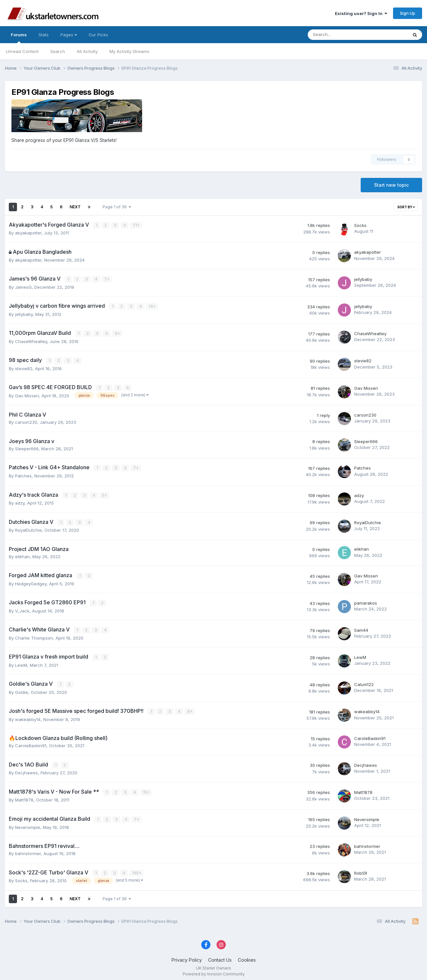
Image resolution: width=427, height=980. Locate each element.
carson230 (26, 421)
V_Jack (22, 609)
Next (75, 207)
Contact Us (220, 957)
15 (146, 789)
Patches (23, 474)
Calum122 (364, 682)
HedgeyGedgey (31, 582)
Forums (19, 38)
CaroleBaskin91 (31, 743)
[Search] (341, 35)
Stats (44, 35)
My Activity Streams (129, 51)
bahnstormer (28, 850)
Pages (69, 35)
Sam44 (361, 628)
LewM (21, 663)
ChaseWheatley (31, 341)
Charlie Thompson (34, 636)
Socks (360, 225)
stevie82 (24, 368)
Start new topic (391, 185)
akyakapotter (28, 233)
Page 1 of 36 (117, 207)
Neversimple (28, 824)
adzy (20, 502)
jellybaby (363, 279)
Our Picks (98, 35)
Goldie (22, 690)
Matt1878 (24, 797)
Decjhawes (26, 770)
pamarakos (366, 601)
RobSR (361, 870)
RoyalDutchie (28, 528)
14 (152, 306)
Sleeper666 (27, 448)
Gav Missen (27, 395)
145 (137, 870)
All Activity (87, 51)
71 (136, 225)
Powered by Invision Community (214, 970)
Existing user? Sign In (361, 13)
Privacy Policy (187, 957)
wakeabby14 (28, 717)
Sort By (406, 207)
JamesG (23, 287)
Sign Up (408, 13)
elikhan (22, 555)
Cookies (247, 957)
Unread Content (22, 51)
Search (58, 51)
